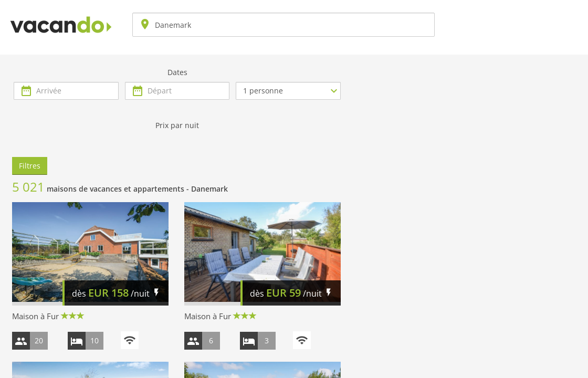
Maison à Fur (35, 316)
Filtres (30, 166)
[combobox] (283, 25)
